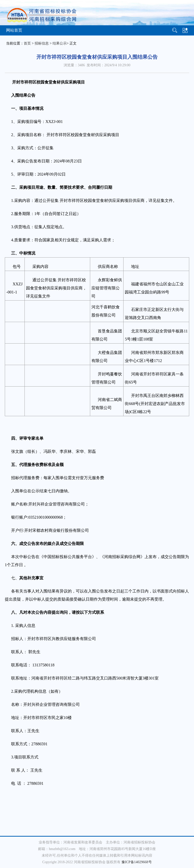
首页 (27, 43)
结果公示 (60, 43)
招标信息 (42, 43)
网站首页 (14, 30)
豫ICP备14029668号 (137, 862)
